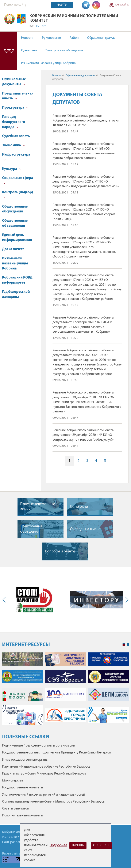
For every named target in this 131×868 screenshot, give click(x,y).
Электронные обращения (64, 51)
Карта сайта (122, 5)
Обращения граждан (102, 38)
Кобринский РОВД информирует (17, 280)
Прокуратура (15, 108)
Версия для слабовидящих (8, 51)
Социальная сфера (18, 180)
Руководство (51, 38)
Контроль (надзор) (18, 194)
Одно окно (29, 51)
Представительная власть (18, 96)
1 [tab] (124, 645)
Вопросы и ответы (60, 551)
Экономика (14, 145)
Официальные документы (14, 82)
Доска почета (13, 249)
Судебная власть (16, 136)
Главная (57, 76)
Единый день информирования (17, 238)
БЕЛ (44, 27)
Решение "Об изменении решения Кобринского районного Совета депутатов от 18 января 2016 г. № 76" (86, 121)
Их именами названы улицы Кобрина (48, 63)
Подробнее (58, 845)
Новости (27, 38)
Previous (5, 600)
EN (38, 27)
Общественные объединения (15, 223)
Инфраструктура (16, 157)
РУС (32, 27)
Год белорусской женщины (16, 294)
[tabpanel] (65, 691)
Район (74, 38)
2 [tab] (128, 645)
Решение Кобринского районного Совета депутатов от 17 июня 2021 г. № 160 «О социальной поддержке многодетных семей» (86, 182)
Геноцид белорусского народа (14, 122)
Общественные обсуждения (15, 209)
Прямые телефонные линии (38, 507)
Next (126, 600)
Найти (62, 5)
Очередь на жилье (85, 529)
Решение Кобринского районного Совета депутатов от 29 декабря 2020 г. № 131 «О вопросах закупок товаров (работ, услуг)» (83, 435)
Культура (12, 169)
